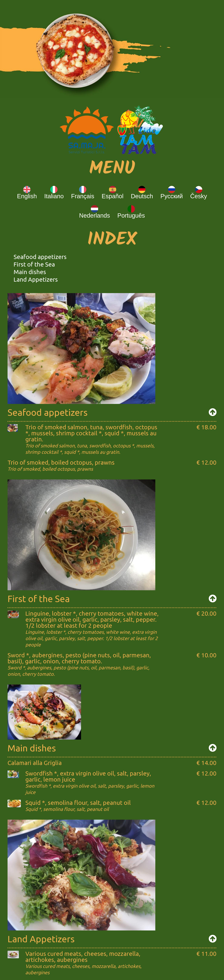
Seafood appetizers (40, 257)
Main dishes (30, 272)
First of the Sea (34, 264)
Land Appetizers (36, 279)
